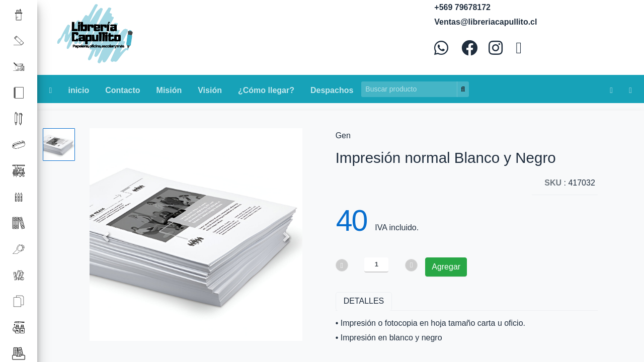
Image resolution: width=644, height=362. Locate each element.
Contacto (123, 90)
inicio (78, 90)
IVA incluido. (397, 228)
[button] (105, 237)
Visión (210, 90)
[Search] (409, 89)
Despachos (332, 90)
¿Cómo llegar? (266, 90)
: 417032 (570, 183)
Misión (169, 90)
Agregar (446, 267)
